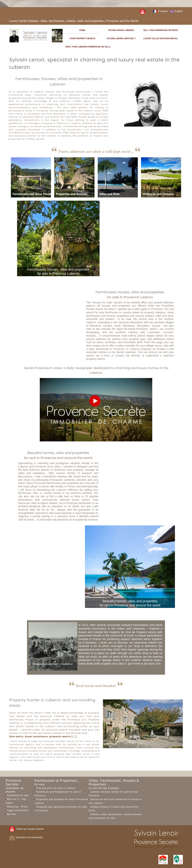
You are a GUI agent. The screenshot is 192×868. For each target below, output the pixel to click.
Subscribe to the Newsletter (26, 837)
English (176, 11)
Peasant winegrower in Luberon (53, 664)
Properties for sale (18, 795)
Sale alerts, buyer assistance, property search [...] (43, 736)
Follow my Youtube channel (26, 829)
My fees (12, 814)
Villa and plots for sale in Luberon (56, 788)
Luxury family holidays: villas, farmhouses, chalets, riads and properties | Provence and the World (74, 21)
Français (160, 11)
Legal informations (18, 810)
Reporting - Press (17, 807)
